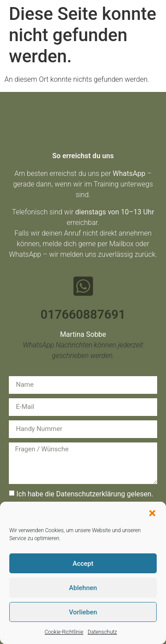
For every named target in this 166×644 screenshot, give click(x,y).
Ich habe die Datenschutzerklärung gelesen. (85, 494)
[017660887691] (83, 286)
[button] (152, 513)
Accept (83, 564)
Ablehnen (83, 588)
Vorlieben (83, 612)
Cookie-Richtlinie (64, 632)
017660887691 (83, 314)
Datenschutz (102, 632)
